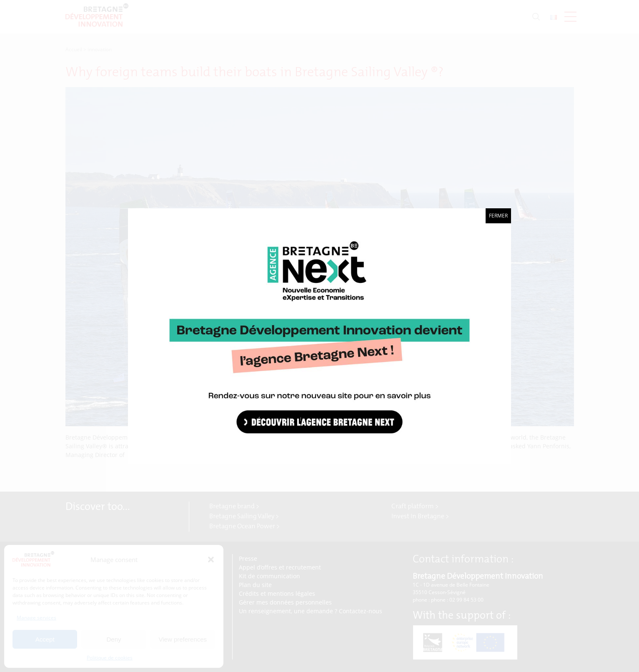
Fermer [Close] (498, 216)
